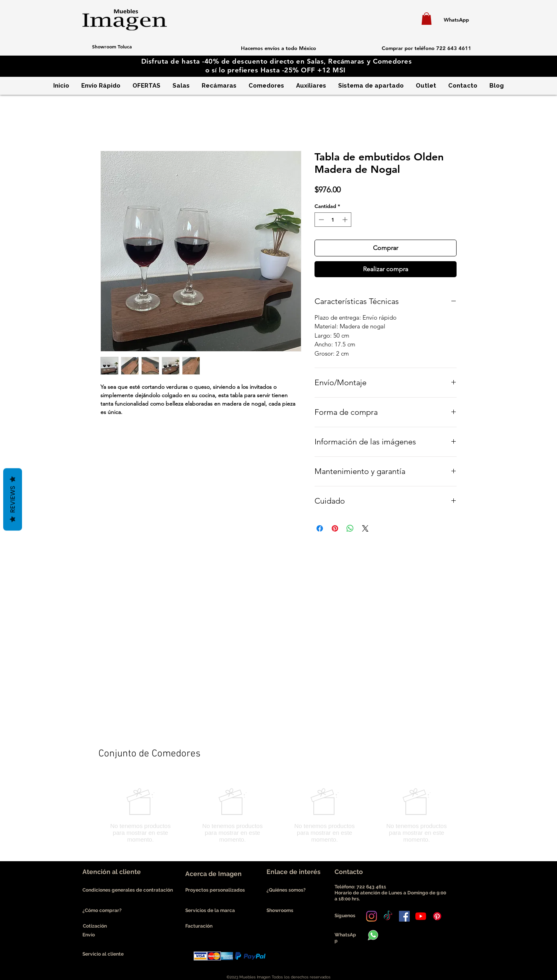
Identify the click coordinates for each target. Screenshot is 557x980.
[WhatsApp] (456, 20)
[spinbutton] (333, 220)
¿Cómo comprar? (102, 910)
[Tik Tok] (388, 916)
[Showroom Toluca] (112, 46)
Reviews (13, 500)
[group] (278, 815)
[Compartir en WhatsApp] (350, 528)
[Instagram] (372, 916)
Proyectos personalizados (215, 890)
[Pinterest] (437, 916)
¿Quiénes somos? (287, 890)
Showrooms (280, 910)
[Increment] (346, 220)
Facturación (199, 926)
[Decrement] (321, 220)
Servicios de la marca (210, 910)
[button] (427, 19)
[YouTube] (421, 916)
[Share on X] (365, 528)
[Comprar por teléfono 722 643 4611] (426, 48)
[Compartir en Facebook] (320, 528)
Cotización (95, 926)
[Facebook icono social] (404, 916)
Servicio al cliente (103, 954)
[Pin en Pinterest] (335, 528)
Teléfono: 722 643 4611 (362, 887)
